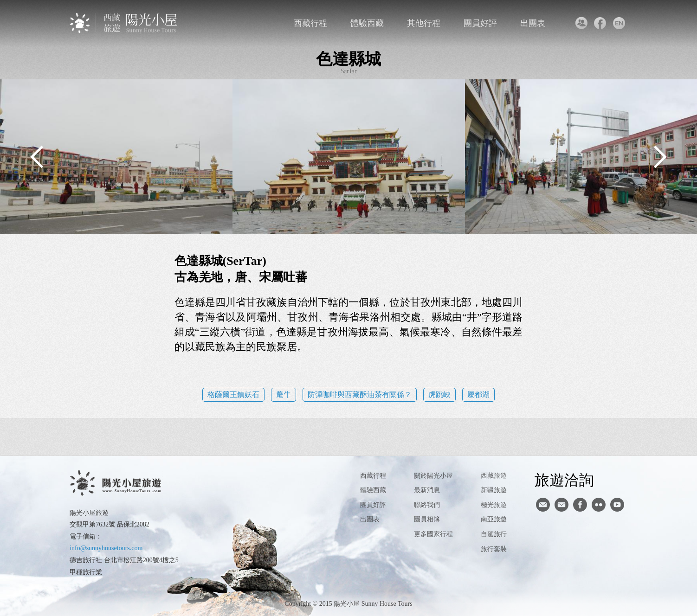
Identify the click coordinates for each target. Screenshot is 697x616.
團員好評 (480, 23)
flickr (599, 505)
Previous (37, 157)
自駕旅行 (494, 534)
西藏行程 (310, 23)
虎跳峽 (439, 395)
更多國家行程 (433, 534)
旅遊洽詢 (564, 480)
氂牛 (284, 395)
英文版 (619, 23)
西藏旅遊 (494, 476)
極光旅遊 (494, 505)
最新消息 (427, 490)
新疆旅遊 (494, 490)
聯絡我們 (581, 23)
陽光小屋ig (561, 505)
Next (660, 157)
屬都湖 (478, 395)
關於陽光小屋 (433, 476)
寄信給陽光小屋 (543, 505)
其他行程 (424, 23)
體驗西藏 (367, 23)
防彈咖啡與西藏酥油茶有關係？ (360, 395)
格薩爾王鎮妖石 (233, 395)
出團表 (533, 23)
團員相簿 (427, 519)
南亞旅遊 (494, 519)
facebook (600, 23)
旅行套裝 (494, 549)
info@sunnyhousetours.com (106, 548)
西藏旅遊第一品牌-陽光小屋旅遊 (124, 23)
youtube (617, 505)
